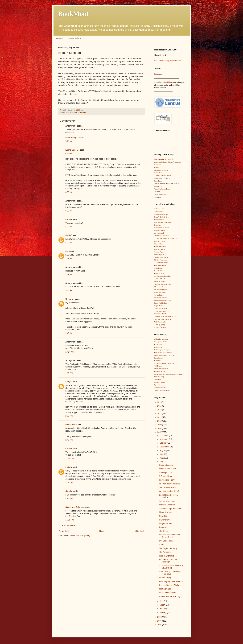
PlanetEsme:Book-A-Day (163, 300)
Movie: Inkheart (166, 512)
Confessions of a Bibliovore (163, 353)
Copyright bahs (166, 473)
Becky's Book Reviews (162, 217)
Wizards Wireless (160, 388)
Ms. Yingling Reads (161, 290)
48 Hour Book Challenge (170, 484)
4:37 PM (69, 499)
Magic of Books (160, 282)
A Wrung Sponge (160, 325)
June (162, 458)
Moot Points (75, 39)
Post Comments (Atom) (80, 536)
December (164, 436)
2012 (160, 413)
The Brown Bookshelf (162, 236)
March (163, 605)
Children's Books (160, 249)
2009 (160, 425)
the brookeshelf (159, 233)
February (164, 609)
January (163, 612)
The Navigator (165, 552)
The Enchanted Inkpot (162, 257)
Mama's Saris (165, 589)
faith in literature (80, 113)
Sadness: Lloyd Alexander (170, 508)
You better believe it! (168, 487)
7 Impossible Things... (162, 311)
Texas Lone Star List (161, 194)
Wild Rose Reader (160, 322)
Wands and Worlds (160, 314)
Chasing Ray (159, 347)
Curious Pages (159, 252)
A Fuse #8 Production (161, 263)
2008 (160, 429)
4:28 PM (69, 483)
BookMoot (159, 74)
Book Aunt (158, 225)
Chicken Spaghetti (160, 246)
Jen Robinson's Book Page (163, 276)
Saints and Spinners (75, 507)
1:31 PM (69, 373)
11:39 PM (70, 459)
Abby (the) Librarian (161, 339)
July (162, 454)
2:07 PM (69, 416)
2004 (160, 625)
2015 (160, 402)
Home (59, 39)
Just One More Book (161, 279)
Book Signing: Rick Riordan (171, 582)
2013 (160, 410)
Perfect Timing (165, 578)
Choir (161, 545)
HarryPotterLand (166, 465)
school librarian (169, 82)
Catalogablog (159, 345)
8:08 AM (69, 192)
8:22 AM (69, 227)
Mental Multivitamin (161, 369)
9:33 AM (69, 290)
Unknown (70, 299)
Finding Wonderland (161, 260)
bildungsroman (159, 220)
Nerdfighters (159, 173)
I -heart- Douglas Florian (169, 585)
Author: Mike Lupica (168, 501)
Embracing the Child (161, 170)
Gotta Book (158, 268)
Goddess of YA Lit (160, 265)
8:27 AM (69, 243)
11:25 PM (70, 520)
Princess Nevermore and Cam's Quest (170, 536)
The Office (163, 531)
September (165, 447)
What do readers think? (169, 491)
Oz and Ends (159, 295)
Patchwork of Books (161, 298)
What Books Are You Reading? (168, 561)
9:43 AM (69, 333)
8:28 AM (69, 259)
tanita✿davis (71, 425)
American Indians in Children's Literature (168, 162)
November (164, 439)
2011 (160, 417)
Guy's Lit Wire (159, 273)
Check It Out (159, 244)
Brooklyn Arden (160, 230)
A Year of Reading (160, 327)
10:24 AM (70, 352)
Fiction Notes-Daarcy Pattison (164, 355)
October (163, 443)
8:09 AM (69, 211)
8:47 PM (69, 440)
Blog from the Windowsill (163, 222)
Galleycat (157, 361)
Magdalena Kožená (167, 469)
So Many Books (160, 382)
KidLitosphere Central (164, 159)
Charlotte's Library (160, 241)
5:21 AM (69, 141)
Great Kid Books (160, 271)
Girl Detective (159, 366)
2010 (160, 421)
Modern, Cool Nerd (167, 505)
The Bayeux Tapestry (168, 548)
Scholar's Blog (159, 377)
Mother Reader (159, 287)
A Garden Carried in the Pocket (165, 363)
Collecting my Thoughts (162, 350)
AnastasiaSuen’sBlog (161, 214)
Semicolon (158, 379)
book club (69, 113)
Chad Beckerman (160, 371)
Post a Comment (69, 525)
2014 (160, 406)
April (162, 601)
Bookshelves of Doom (162, 228)
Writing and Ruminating (162, 390)
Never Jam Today (160, 292)
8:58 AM (69, 275)
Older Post (139, 531)
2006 (160, 617)
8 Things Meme (166, 476)
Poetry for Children (161, 303)
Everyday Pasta (166, 541)
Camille (69, 219)
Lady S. (69, 382)
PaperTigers (158, 181)
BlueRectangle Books (75, 138)
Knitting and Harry (167, 480)
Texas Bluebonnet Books (162, 189)
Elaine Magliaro (73, 150)
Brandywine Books (161, 342)
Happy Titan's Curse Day (170, 596)
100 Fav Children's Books (163, 175)
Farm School (159, 358)
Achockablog (159, 212)
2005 (160, 621)
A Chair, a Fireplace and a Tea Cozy (166, 238)
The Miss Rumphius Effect (163, 284)
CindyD (69, 235)
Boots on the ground (168, 593)
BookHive (158, 165)
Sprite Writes (159, 385)
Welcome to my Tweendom (163, 319)
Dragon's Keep (165, 524)
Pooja (68, 251)
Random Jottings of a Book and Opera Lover (169, 374)
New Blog (163, 516)
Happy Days (164, 520)
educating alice (159, 255)
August (163, 450)
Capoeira (163, 527)
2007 (160, 432)
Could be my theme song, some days (170, 573)
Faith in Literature (167, 556)
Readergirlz (158, 186)
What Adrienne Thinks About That (166, 316)
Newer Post (64, 531)
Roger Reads (159, 306)
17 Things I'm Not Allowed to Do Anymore (171, 567)
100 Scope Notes (160, 209)
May (162, 462)
